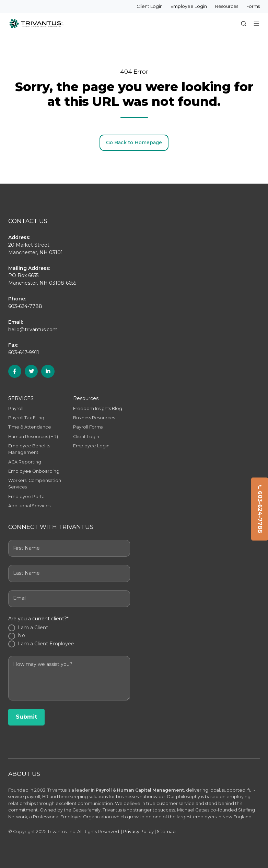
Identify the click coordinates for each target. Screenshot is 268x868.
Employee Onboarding (34, 471)
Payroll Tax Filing (26, 418)
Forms (253, 6)
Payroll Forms (88, 427)
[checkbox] (69, 636)
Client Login (150, 6)
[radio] (69, 628)
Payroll (16, 408)
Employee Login (189, 6)
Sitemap (166, 832)
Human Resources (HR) (33, 437)
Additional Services (29, 506)
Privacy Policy (138, 832)
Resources (227, 6)
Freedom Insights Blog (98, 408)
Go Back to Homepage (134, 142)
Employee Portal (27, 497)
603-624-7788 (260, 509)
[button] (244, 24)
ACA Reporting (25, 462)
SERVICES (21, 398)
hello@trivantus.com (33, 330)
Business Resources (94, 418)
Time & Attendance (30, 427)
